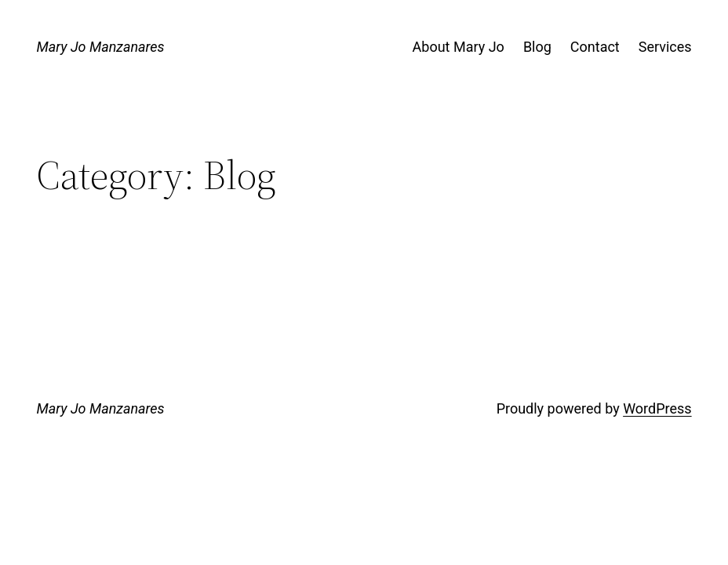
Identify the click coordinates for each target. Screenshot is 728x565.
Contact (595, 47)
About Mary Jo (459, 47)
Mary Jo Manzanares (100, 47)
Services (665, 47)
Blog (537, 47)
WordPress (657, 408)
